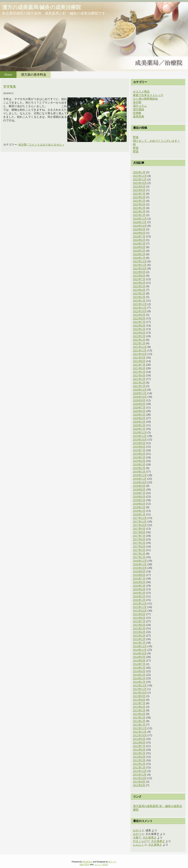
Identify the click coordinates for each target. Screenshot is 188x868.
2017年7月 (139, 536)
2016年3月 (139, 593)
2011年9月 (139, 782)
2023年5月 (139, 286)
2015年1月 (139, 643)
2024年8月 (139, 233)
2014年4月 (139, 671)
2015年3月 (139, 636)
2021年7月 (139, 365)
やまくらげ (140, 841)
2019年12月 (140, 433)
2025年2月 (139, 212)
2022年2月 (139, 340)
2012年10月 (140, 735)
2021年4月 (139, 375)
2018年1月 (139, 514)
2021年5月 (139, 372)
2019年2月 (139, 468)
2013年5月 (139, 710)
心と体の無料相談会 (145, 99)
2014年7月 (139, 664)
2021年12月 (140, 347)
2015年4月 (139, 632)
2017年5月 (139, 543)
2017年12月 (140, 518)
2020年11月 (140, 393)
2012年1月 (139, 768)
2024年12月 (140, 219)
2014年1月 (139, 682)
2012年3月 (139, 760)
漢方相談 (139, 109)
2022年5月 (139, 329)
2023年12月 (140, 261)
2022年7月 (139, 322)
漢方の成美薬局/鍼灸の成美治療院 (41, 7)
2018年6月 (139, 497)
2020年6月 (139, 411)
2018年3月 (139, 507)
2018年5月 (139, 500)
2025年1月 (139, 215)
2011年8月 (139, 785)
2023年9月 (139, 272)
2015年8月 (139, 618)
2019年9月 (139, 443)
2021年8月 (139, 361)
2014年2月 (139, 678)
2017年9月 (139, 529)
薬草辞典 (139, 117)
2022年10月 (140, 311)
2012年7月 (139, 746)
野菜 (136, 137)
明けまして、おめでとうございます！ (157, 141)
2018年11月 (140, 479)
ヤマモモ (9, 86)
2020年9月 (139, 400)
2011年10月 (140, 778)
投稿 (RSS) (85, 865)
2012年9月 (139, 739)
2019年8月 (139, 447)
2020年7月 (139, 408)
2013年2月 (139, 721)
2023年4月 (139, 290)
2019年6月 (139, 454)
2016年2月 (139, 596)
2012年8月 (139, 743)
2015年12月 (140, 604)
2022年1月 (139, 343)
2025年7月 (139, 194)
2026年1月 (139, 172)
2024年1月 (139, 258)
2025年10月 (140, 183)
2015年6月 (139, 625)
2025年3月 (139, 208)
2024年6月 (139, 240)
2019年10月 (140, 440)
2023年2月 (139, 297)
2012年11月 (140, 732)
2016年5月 (139, 586)
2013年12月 (140, 686)
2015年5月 (139, 629)
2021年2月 (139, 383)
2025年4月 (139, 204)
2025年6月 (139, 197)
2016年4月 (139, 589)
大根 (136, 838)
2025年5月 (139, 201)
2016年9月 (139, 572)
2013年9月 (139, 696)
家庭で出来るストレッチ (148, 95)
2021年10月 (140, 354)
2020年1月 (139, 429)
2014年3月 (139, 675)
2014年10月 (140, 653)
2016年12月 (140, 561)
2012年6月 (139, 750)
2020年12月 (140, 390)
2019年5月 (139, 457)
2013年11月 (140, 689)
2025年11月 (140, 179)
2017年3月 (139, 550)
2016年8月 (139, 575)
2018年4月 (139, 504)
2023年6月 (139, 283)
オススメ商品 (141, 92)
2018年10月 (140, 482)
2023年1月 (139, 301)
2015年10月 (140, 611)
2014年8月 (139, 661)
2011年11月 (140, 775)
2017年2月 (139, 554)
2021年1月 (139, 386)
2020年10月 (140, 397)
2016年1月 (139, 600)
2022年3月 (139, 336)
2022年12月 (140, 304)
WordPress (88, 862)
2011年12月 (140, 771)
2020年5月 (139, 415)
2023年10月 (140, 269)
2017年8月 (139, 532)
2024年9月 (139, 229)
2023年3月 (139, 294)
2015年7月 (139, 621)
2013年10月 (140, 693)
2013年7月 (139, 703)
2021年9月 (139, 358)
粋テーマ (112, 862)
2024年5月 (139, 244)
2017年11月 (140, 522)
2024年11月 (140, 222)
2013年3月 (139, 718)
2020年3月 (139, 422)
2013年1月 (139, 725)
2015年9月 (139, 614)
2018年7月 (139, 493)
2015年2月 (139, 639)
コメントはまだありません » (46, 145)
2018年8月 (139, 490)
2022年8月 (139, 318)
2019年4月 (139, 461)
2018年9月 (139, 486)
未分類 (23, 145)
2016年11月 (140, 564)
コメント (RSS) (101, 865)
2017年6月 (139, 539)
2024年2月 (139, 254)
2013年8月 (139, 700)
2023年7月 (139, 279)
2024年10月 (140, 226)
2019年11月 (140, 436)
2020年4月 (139, 418)
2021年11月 (140, 351)
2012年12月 (140, 728)
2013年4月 (139, 714)
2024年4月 (139, 247)
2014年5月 (139, 668)
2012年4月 (139, 757)
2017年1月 (139, 557)
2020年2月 (139, 425)
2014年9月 (139, 657)
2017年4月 (139, 547)
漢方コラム (140, 106)
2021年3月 (139, 379)
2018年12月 (140, 475)
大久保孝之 (150, 838)
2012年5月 (139, 753)
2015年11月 (140, 607)
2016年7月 (139, 579)
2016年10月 (140, 568)
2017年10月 (140, 525)
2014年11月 (140, 650)
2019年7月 (139, 450)
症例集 (137, 113)
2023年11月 (140, 265)
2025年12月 (140, 176)
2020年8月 (139, 404)
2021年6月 (139, 368)
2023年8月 (139, 276)
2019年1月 (139, 472)
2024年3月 (139, 251)
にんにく (139, 845)
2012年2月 (139, 764)
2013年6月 (139, 707)
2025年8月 (139, 190)
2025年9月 (139, 187)
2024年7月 (139, 237)
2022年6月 (139, 326)
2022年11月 (140, 308)
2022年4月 (139, 333)
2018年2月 (139, 511)
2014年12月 (140, 646)
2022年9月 (139, 315)
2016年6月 (139, 582)
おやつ (137, 830)
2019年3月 (139, 465)
